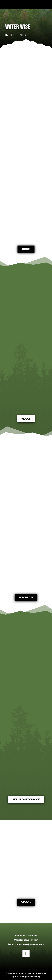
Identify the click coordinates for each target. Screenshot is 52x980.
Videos (26, 419)
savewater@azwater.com (30, 944)
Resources (26, 597)
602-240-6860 (30, 935)
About (26, 249)
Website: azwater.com (26, 940)
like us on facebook (26, 799)
